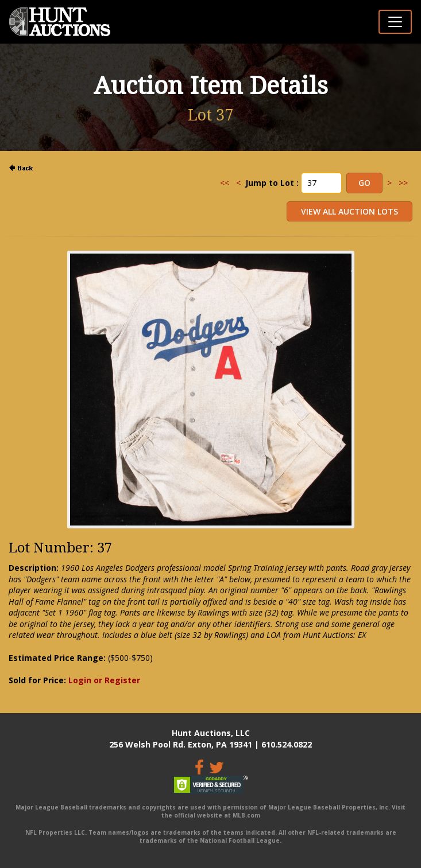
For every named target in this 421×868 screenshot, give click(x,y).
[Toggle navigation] (395, 22)
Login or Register (104, 680)
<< (225, 183)
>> (403, 183)
